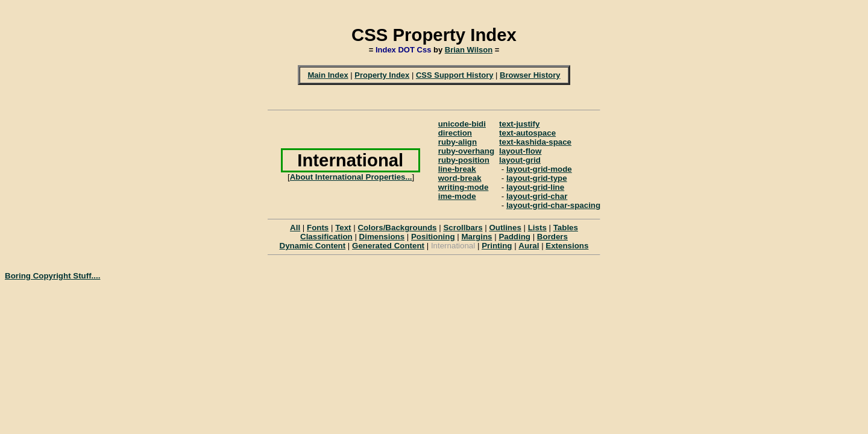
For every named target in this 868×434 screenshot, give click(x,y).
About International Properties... (351, 177)
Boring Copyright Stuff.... (52, 276)
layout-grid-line (535, 187)
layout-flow (520, 151)
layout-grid (520, 160)
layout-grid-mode (539, 169)
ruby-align (458, 142)
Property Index (382, 75)
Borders (552, 237)
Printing (497, 246)
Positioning (433, 237)
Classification (326, 237)
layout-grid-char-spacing (553, 205)
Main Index (328, 75)
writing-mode (464, 187)
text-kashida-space (535, 142)
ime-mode (457, 196)
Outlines (505, 228)
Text (343, 228)
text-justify (519, 124)
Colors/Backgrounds (397, 228)
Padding (514, 237)
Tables (566, 228)
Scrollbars (463, 228)
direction (455, 133)
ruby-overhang (466, 151)
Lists (537, 228)
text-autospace (527, 133)
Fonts (318, 228)
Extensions (567, 246)
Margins (476, 237)
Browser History (530, 75)
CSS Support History (455, 75)
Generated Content (388, 246)
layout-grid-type (537, 178)
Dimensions (382, 237)
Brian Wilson (469, 50)
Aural (529, 246)
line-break (457, 169)
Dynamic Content (313, 246)
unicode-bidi (462, 124)
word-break (460, 178)
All (295, 228)
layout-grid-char (537, 196)
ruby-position (464, 160)
